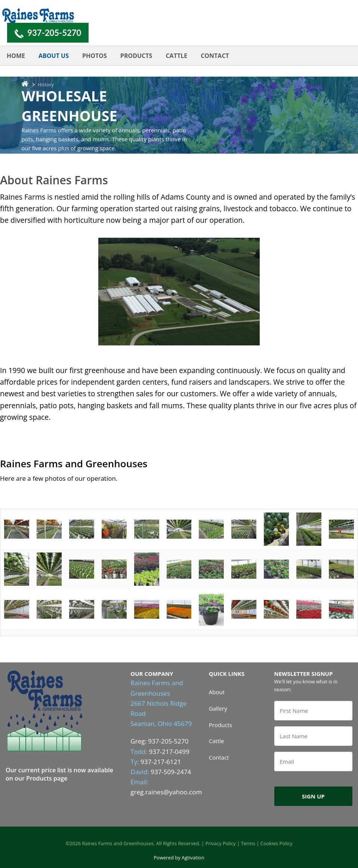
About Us (54, 56)
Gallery (218, 708)
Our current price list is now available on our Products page (59, 774)
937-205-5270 (54, 33)
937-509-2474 (171, 772)
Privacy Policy (221, 843)
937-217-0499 (169, 752)
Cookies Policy (277, 843)
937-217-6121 (161, 762)
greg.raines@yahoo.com (166, 792)
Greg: (139, 741)
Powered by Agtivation (179, 858)
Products (136, 56)
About (217, 692)
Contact (215, 56)
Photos (95, 56)
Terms (248, 843)
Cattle (176, 56)
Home (16, 56)
